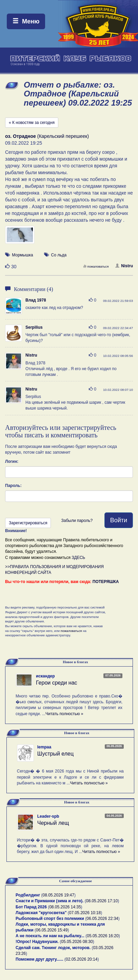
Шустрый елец (55, 754)
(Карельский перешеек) (47, 136)
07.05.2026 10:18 (85, 913)
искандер (45, 676)
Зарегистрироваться (28, 523)
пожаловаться (96, 266)
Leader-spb (48, 816)
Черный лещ (53, 823)
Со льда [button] (59, 255)
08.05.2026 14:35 (65, 907)
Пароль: (13, 486)
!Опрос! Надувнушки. (37, 942)
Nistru (124, 266)
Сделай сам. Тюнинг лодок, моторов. (54, 948)
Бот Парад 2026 (31, 907)
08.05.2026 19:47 (58, 895)
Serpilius (34, 327)
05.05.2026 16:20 (103, 936)
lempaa (44, 747)
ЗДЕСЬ (78, 558)
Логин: (12, 461)
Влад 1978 (36, 300)
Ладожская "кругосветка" (42, 913)
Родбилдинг (28, 895)
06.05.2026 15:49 (52, 930)
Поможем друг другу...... (40, 959)
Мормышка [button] (22, 255)
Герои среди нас (57, 683)
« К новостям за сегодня (32, 123)
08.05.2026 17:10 (102, 901)
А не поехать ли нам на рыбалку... (50, 936)
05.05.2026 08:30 (77, 942)
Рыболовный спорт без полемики (50, 919)
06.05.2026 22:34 (102, 919)
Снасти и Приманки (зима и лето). (50, 901)
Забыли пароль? (77, 521)
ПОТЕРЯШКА (106, 582)
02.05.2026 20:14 (82, 959)
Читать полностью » (64, 714)
